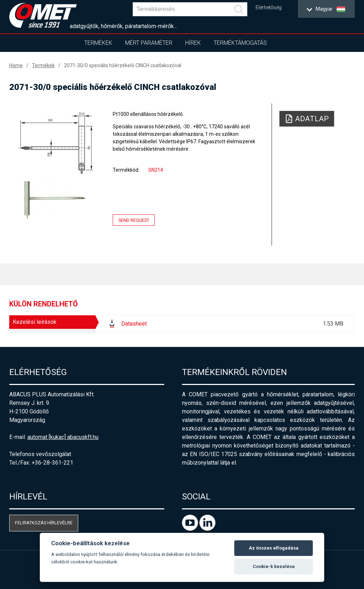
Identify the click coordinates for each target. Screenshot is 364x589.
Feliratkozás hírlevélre (44, 523)
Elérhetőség (269, 8)
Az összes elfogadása (274, 548)
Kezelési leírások (35, 322)
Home (16, 65)
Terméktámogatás (240, 43)
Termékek (98, 43)
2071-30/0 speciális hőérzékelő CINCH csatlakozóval (123, 65)
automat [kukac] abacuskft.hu (63, 437)
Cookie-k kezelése (274, 566)
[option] (56, 166)
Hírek (193, 43)
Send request (134, 220)
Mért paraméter (149, 43)
